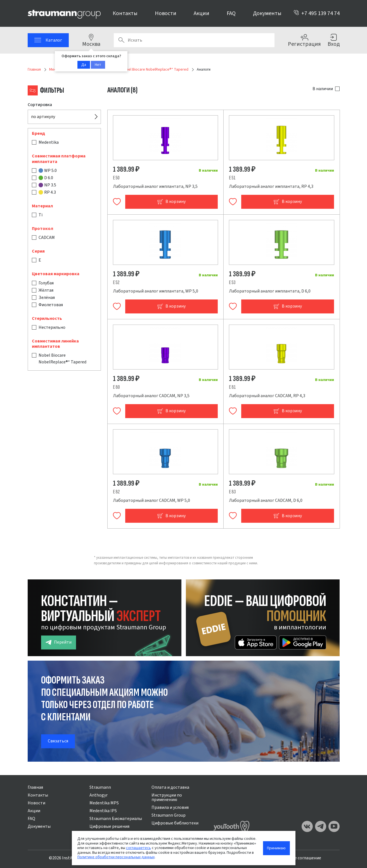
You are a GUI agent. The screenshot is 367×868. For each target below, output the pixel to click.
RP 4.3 (47, 192)
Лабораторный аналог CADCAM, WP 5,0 (151, 500)
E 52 (116, 283)
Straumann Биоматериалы (116, 819)
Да (84, 65)
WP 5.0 (48, 171)
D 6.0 (46, 178)
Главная (35, 787)
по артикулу (43, 117)
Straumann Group (169, 815)
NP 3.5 (47, 185)
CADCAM (47, 238)
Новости (166, 13)
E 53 (232, 283)
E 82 (116, 492)
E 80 (116, 387)
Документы (267, 13)
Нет (98, 65)
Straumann (100, 787)
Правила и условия (170, 807)
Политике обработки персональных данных (116, 857)
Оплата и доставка (170, 787)
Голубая (46, 283)
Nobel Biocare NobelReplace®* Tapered (62, 359)
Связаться (58, 741)
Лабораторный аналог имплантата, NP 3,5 (155, 186)
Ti (41, 215)
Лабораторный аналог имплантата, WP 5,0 (156, 291)
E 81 (232, 387)
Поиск (121, 40)
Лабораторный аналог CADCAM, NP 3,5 (151, 396)
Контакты (125, 13)
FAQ (231, 13)
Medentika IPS (103, 811)
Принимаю (276, 848)
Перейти (59, 642)
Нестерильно (52, 327)
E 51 (232, 178)
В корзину (171, 202)
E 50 (116, 178)
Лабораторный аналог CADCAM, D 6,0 (266, 500)
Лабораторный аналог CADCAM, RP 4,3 (267, 396)
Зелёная (47, 298)
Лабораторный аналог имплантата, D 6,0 (270, 291)
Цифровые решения (109, 826)
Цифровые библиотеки (175, 823)
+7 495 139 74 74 (317, 13)
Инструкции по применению (167, 797)
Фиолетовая (51, 305)
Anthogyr (99, 795)
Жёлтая (46, 290)
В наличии (323, 89)
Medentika (49, 142)
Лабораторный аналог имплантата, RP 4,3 (271, 186)
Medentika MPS (104, 803)
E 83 (232, 492)
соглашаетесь (138, 848)
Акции (202, 13)
